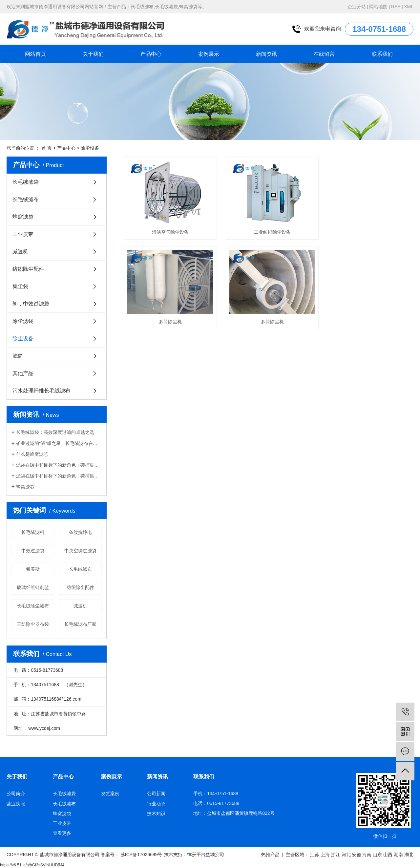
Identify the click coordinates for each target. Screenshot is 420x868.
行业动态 (156, 804)
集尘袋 (20, 286)
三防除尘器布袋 (33, 624)
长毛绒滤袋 (26, 182)
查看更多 (62, 833)
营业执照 (16, 804)
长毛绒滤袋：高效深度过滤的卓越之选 (55, 432)
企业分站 (357, 7)
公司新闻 (156, 794)
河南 (367, 855)
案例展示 (209, 54)
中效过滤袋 (33, 551)
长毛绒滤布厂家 (80, 624)
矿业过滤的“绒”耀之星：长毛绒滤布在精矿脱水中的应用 (59, 443)
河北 (346, 855)
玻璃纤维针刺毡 (33, 587)
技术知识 (156, 814)
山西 (388, 855)
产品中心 (151, 54)
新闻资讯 (266, 54)
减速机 (20, 252)
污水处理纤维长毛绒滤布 (41, 391)
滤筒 (18, 356)
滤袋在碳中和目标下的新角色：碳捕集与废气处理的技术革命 (59, 465)
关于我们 (93, 54)
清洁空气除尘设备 (169, 230)
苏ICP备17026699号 (141, 855)
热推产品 (270, 855)
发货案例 (110, 794)
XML (409, 7)
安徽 (357, 855)
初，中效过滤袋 (31, 304)
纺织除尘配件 (28, 269)
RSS (396, 7)
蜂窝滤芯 (25, 487)
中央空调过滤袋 (80, 551)
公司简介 (16, 794)
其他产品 (23, 373)
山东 (377, 855)
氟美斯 (33, 569)
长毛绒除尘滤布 (33, 606)
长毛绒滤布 (26, 199)
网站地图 (378, 7)
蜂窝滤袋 (23, 217)
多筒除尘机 (368, 230)
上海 (325, 855)
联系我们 (382, 54)
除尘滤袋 (23, 321)
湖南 (398, 855)
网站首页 (35, 54)
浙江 (336, 855)
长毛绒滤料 (33, 532)
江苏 (315, 855)
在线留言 (324, 54)
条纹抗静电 (80, 532)
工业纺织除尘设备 (268, 230)
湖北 (409, 855)
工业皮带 (23, 234)
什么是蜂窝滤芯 (32, 454)
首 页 (47, 148)
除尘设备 (90, 148)
